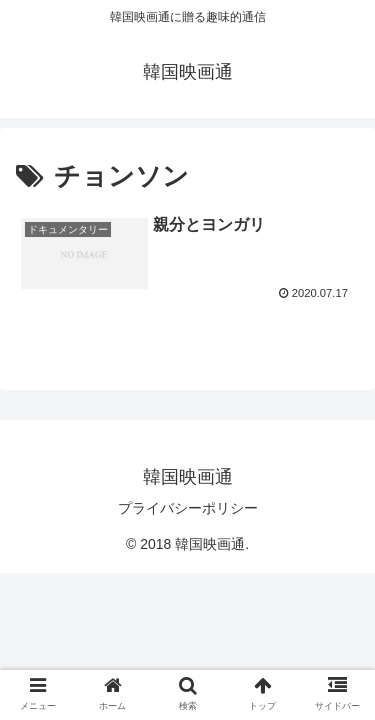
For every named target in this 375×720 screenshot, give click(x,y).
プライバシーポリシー (188, 508)
